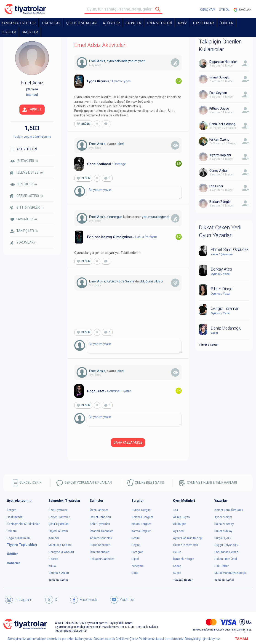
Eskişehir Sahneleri (102, 559)
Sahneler (133, 23)
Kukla (52, 566)
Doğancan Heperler (223, 62)
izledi (121, 144)
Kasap (177, 566)
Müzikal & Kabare (60, 545)
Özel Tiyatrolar (58, 510)
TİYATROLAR (51, 23)
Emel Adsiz (97, 61)
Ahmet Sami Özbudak (229, 510)
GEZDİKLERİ (24, 184)
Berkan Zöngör (220, 202)
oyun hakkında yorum (122, 61)
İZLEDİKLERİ (24, 161)
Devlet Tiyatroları (59, 517)
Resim (136, 538)
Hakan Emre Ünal (226, 559)
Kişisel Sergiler (141, 524)
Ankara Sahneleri (101, 538)
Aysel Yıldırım (223, 517)
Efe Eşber (216, 186)
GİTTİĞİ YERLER (27, 208)
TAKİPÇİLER (24, 231)
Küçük (177, 573)
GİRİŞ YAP (208, 10)
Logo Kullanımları (18, 538)
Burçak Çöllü (223, 538)
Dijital (135, 559)
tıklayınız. (214, 639)
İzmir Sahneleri (100, 552)
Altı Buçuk (180, 524)
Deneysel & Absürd (61, 552)
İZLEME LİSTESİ (27, 173)
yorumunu (149, 217)
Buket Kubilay (223, 531)
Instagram (19, 600)
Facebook (84, 600)
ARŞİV (182, 23)
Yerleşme (137, 566)
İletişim (12, 510)
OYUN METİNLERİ (159, 23)
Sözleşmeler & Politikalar (23, 524)
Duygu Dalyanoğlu (226, 545)
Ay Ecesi (179, 531)
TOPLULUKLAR (203, 23)
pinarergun (115, 217)
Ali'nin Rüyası (182, 517)
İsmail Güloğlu (219, 77)
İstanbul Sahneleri (102, 531)
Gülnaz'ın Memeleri (185, 545)
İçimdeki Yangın (184, 559)
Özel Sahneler (99, 510)
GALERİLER (30, 32)
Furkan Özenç (219, 140)
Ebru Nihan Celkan (226, 552)
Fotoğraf (137, 552)
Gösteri (53, 559)
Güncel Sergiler (141, 510)
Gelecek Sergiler (142, 517)
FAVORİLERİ (24, 219)
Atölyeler (111, 23)
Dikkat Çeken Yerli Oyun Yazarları (220, 231)
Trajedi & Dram (58, 531)
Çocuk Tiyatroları (82, 23)
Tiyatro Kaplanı (220, 155)
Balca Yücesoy (224, 524)
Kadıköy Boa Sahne (121, 281)
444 (175, 510)
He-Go (177, 552)
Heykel (136, 545)
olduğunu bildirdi (151, 281)
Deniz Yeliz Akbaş (222, 124)
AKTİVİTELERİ (24, 149)
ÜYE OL (224, 10)
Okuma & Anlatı (59, 573)
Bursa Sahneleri (100, 545)
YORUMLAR (24, 243)
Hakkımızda (15, 517)
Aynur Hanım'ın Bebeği (188, 538)
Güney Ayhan (219, 171)
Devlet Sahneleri (100, 517)
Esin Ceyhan (218, 93)
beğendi (163, 217)
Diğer (135, 573)
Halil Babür (221, 566)
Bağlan (243, 10)
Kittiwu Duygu (219, 108)
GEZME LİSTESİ (27, 196)
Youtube (122, 600)
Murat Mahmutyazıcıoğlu (231, 573)
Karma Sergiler (141, 531)
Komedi (54, 538)
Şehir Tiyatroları (59, 524)
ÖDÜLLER (226, 23)
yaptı (142, 61)
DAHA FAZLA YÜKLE (128, 443)
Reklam (12, 531)
